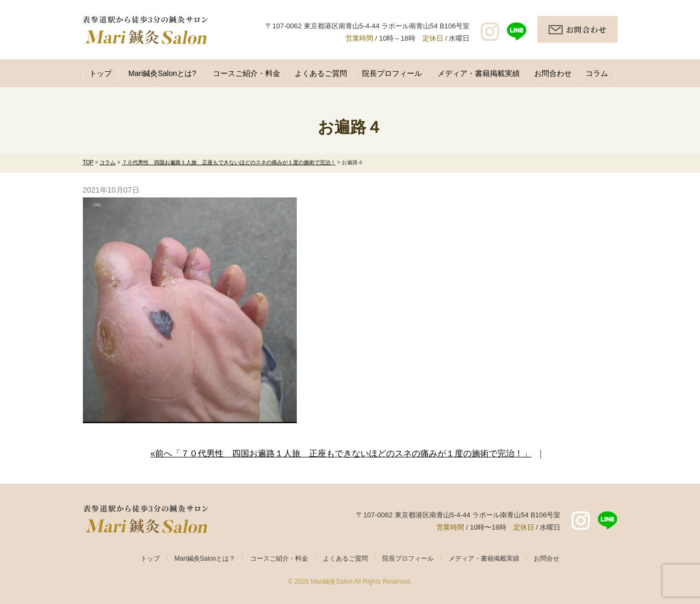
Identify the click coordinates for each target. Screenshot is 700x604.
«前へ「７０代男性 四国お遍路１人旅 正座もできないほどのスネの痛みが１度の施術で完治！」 (341, 453)
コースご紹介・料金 (247, 73)
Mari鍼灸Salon (332, 582)
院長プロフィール (392, 73)
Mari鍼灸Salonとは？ (205, 559)
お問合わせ (553, 73)
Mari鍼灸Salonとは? (162, 73)
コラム (597, 73)
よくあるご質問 (321, 73)
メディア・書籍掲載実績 (479, 73)
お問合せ (547, 559)
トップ (101, 73)
